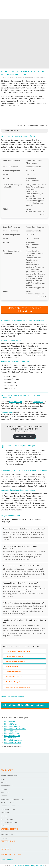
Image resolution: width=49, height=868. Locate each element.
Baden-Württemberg (10, 776)
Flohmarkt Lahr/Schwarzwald (15, 729)
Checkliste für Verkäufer (13, 677)
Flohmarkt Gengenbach (13, 740)
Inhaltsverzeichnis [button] (10, 131)
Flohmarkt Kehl (10, 722)
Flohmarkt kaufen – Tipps (14, 656)
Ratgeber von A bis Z (12, 667)
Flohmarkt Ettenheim (12, 736)
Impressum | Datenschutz (35, 866)
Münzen (4, 838)
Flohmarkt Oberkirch (12, 731)
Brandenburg (7, 786)
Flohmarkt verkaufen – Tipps (15, 661)
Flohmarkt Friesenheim (13, 733)
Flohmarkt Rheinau (11, 738)
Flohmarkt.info (6, 412)
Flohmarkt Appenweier (13, 742)
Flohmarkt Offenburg (12, 726)
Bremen (4, 789)
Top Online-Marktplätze (13, 682)
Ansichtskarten (8, 835)
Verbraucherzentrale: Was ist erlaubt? (18, 687)
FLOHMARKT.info (17, 866)
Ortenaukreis (38, 401)
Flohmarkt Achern (11, 724)
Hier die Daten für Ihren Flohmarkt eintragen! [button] (23, 705)
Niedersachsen (7, 803)
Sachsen (5, 816)
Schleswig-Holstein (9, 823)
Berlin (4, 783)
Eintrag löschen (7, 860)
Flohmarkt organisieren (13, 672)
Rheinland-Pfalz (8, 809)
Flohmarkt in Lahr (16, 401)
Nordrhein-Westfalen (10, 806)
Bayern (4, 779)
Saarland (5, 813)
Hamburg (5, 793)
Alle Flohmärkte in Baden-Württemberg (18, 651)
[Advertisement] (24, 44)
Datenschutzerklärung (24, 431)
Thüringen (6, 826)
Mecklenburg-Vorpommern (13, 799)
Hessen (4, 796)
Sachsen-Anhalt (8, 819)
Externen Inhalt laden (25, 437)
